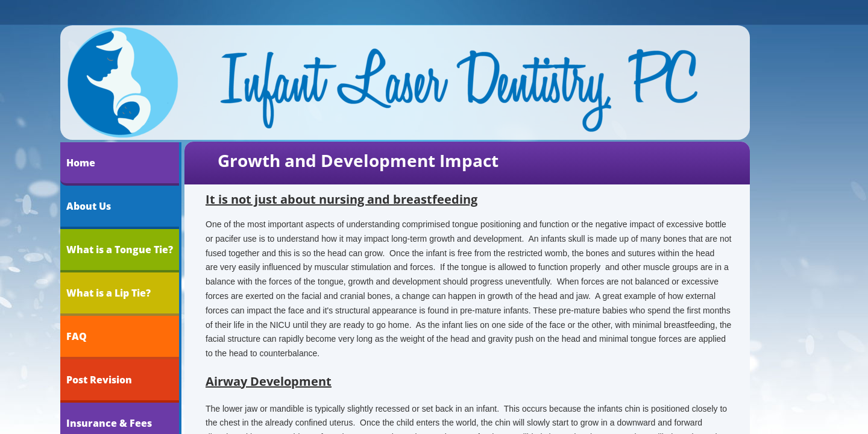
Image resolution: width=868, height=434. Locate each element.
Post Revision (99, 380)
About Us (89, 206)
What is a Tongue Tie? (120, 250)
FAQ (77, 336)
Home (81, 163)
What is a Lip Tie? (108, 293)
